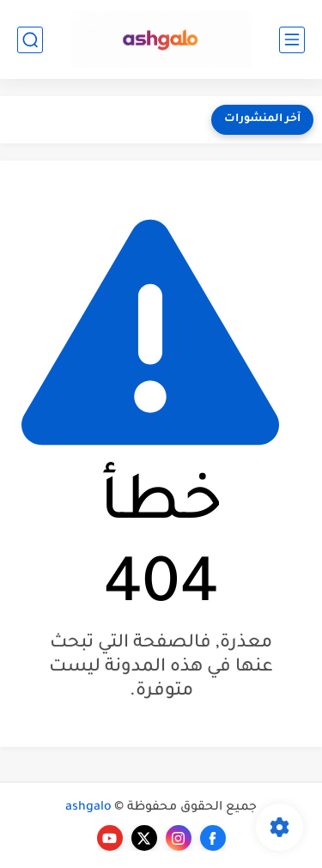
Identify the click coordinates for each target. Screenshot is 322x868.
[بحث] (30, 40)
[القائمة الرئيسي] (292, 40)
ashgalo (88, 808)
